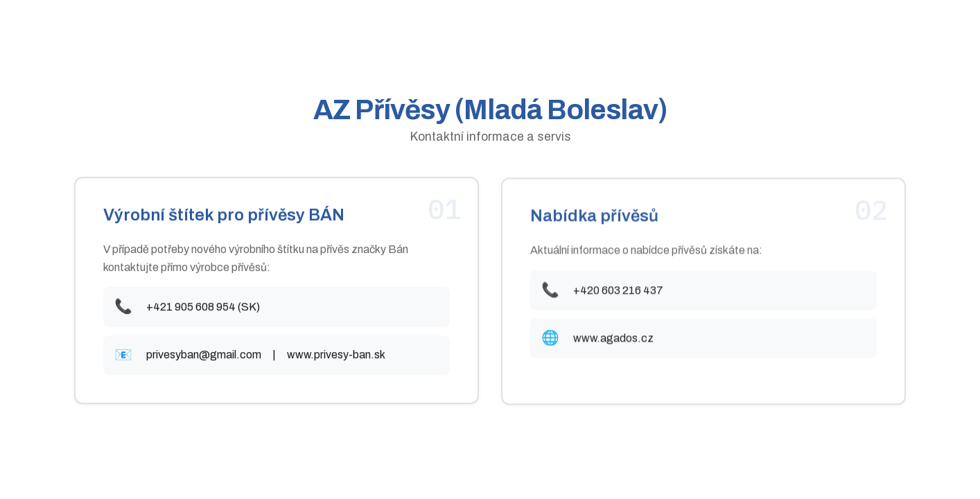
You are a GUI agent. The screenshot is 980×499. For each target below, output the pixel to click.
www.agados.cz (613, 340)
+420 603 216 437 (618, 291)
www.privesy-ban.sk (336, 356)
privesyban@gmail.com (204, 356)
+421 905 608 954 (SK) (203, 307)
